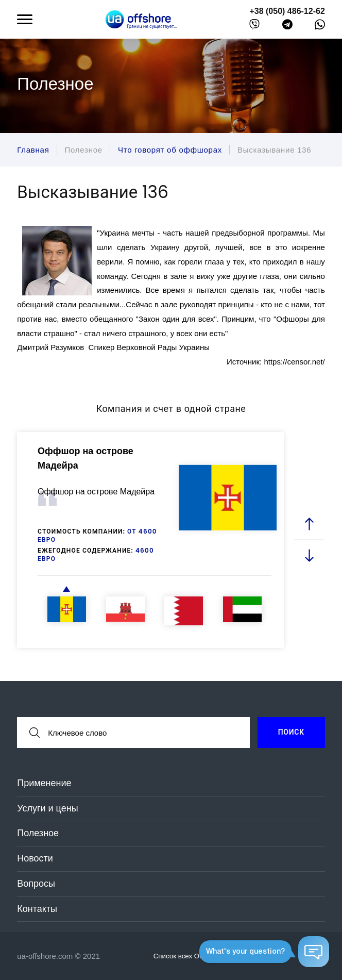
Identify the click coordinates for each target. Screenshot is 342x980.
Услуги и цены (47, 808)
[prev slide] (309, 525)
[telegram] (287, 27)
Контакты (37, 909)
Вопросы (36, 884)
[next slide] (309, 555)
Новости (35, 858)
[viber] (254, 27)
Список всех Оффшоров (198, 956)
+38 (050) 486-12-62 (287, 11)
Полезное (38, 833)
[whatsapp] (320, 27)
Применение (44, 783)
